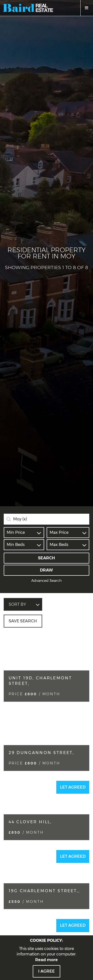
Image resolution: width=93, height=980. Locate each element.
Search (46, 558)
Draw (46, 570)
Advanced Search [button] (46, 581)
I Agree (46, 971)
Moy (20, 519)
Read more (46, 960)
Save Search (23, 621)
